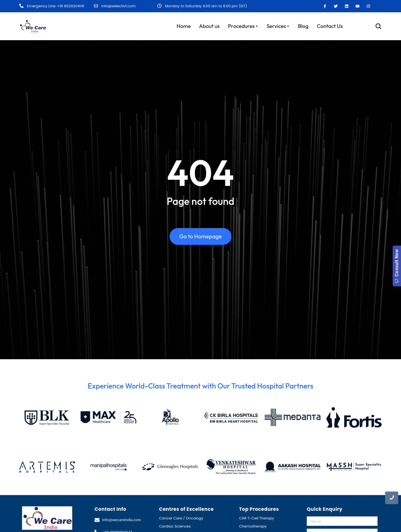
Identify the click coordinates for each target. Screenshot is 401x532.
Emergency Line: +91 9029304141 (55, 6)
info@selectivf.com (118, 6)
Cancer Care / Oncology (181, 518)
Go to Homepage (200, 238)
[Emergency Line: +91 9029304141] (21, 6)
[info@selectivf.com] (96, 6)
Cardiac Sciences (175, 526)
